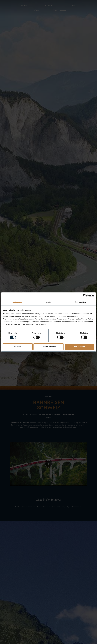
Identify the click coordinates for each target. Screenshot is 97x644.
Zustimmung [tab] (17, 302)
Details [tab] (48, 302)
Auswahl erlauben (48, 347)
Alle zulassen (79, 347)
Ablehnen (18, 347)
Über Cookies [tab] (80, 302)
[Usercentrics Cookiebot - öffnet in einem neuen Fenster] (85, 296)
